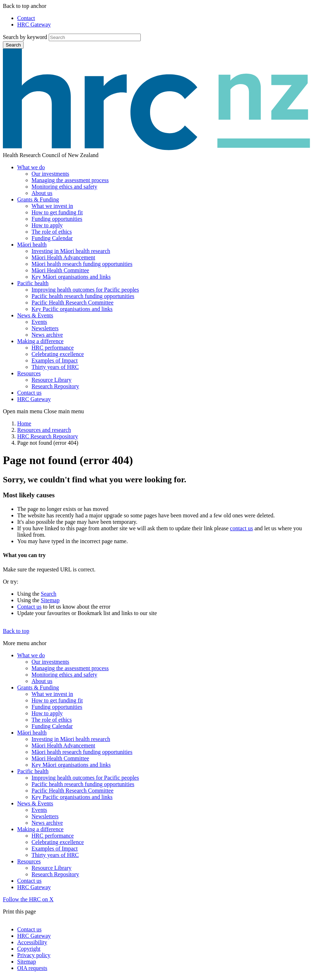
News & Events (35, 315)
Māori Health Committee (60, 270)
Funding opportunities (57, 219)
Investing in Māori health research (71, 251)
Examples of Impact (55, 360)
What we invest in (52, 206)
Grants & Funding (38, 199)
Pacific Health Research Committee (73, 303)
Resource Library (52, 380)
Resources (29, 373)
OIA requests (32, 968)
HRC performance (53, 348)
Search (13, 45)
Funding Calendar (52, 238)
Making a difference (40, 341)
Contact (26, 18)
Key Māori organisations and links (71, 277)
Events (39, 322)
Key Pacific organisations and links (72, 309)
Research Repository (55, 386)
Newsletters (45, 328)
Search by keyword (25, 37)
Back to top (16, 631)
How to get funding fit (57, 212)
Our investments (50, 174)
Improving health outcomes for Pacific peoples (85, 290)
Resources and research (44, 430)
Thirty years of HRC (55, 367)
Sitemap (50, 600)
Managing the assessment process (70, 180)
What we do (31, 167)
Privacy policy (34, 955)
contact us (241, 528)
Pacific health (33, 283)
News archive (47, 335)
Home (24, 423)
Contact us (29, 393)
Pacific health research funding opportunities (83, 296)
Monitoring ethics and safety (64, 187)
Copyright (29, 949)
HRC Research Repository (48, 436)
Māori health (32, 245)
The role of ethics (52, 232)
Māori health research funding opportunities (82, 264)
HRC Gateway (34, 25)
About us (42, 193)
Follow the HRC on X (28, 899)
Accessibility (32, 942)
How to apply (47, 225)
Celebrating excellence (58, 354)
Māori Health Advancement (63, 257)
